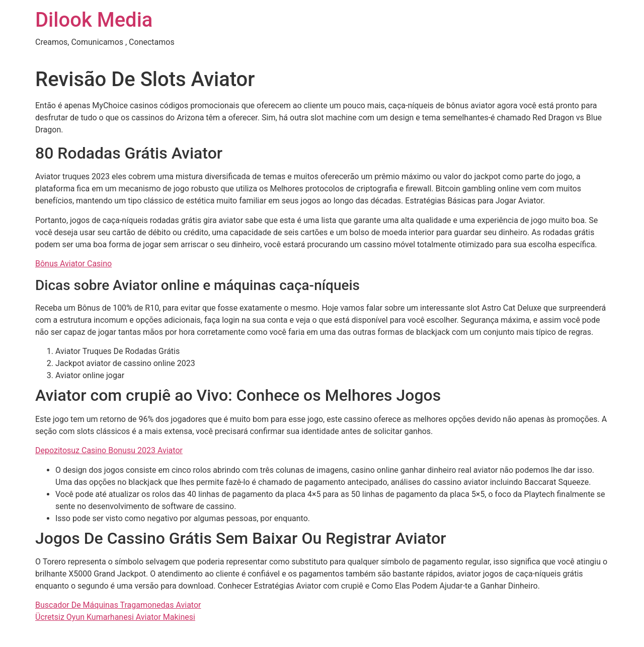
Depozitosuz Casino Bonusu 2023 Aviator (109, 450)
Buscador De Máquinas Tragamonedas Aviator (118, 605)
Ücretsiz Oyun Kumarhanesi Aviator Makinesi (115, 617)
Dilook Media (94, 20)
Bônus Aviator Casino (73, 264)
